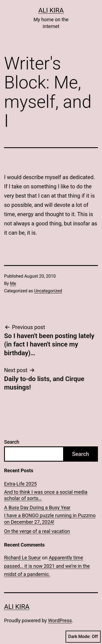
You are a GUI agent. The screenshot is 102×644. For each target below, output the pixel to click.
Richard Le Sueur (22, 558)
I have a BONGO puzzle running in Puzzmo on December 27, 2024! (50, 519)
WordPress (60, 620)
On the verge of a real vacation (37, 531)
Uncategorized (48, 291)
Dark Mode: (83, 637)
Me (13, 283)
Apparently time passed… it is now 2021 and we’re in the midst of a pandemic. (47, 566)
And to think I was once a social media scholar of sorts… (46, 495)
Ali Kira (51, 10)
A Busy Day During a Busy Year (37, 507)
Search (12, 442)
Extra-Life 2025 (20, 484)
